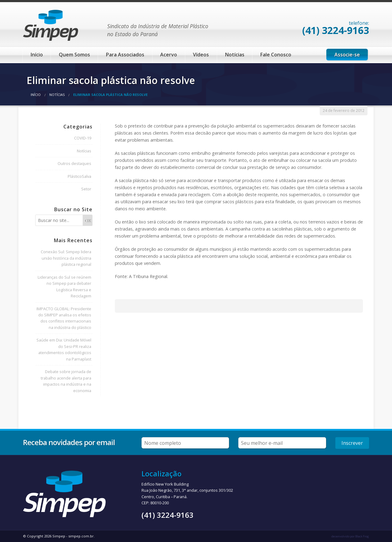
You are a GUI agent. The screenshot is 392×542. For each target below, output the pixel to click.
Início (37, 55)
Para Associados (125, 55)
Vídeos (201, 55)
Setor (86, 189)
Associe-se (347, 55)
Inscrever (352, 443)
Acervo (169, 55)
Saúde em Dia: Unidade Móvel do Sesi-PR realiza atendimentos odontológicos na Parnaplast (64, 349)
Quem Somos (74, 55)
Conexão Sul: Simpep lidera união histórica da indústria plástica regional (66, 258)
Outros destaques (74, 163)
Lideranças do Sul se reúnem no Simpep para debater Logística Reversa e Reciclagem (64, 286)
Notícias (235, 55)
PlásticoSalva (79, 176)
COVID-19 (83, 138)
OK (88, 221)
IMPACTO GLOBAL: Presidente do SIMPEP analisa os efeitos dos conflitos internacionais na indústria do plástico (64, 318)
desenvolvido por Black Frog (350, 536)
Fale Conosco (276, 55)
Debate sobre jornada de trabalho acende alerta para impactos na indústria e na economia (66, 381)
